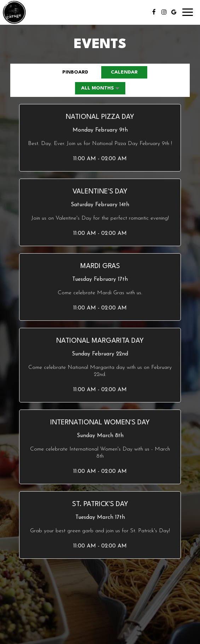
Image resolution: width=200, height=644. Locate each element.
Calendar (119, 72)
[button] (100, 138)
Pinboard (70, 72)
